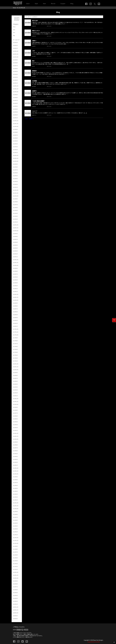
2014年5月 (15, 454)
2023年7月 (15, 135)
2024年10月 (16, 92)
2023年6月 (15, 138)
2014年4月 (15, 457)
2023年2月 (15, 150)
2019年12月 (16, 260)
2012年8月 (15, 514)
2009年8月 (15, 619)
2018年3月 (15, 320)
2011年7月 (15, 552)
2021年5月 (15, 210)
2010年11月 (16, 575)
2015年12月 (16, 399)
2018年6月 (15, 312)
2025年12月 (16, 51)
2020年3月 (15, 251)
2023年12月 (16, 121)
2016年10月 (16, 370)
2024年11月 (16, 89)
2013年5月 (15, 488)
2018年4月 (15, 318)
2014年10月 (16, 439)
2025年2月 (15, 80)
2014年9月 (15, 442)
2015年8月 (15, 410)
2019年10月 (16, 265)
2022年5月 (15, 176)
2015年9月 (15, 407)
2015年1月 (15, 430)
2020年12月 (16, 225)
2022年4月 (15, 179)
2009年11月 (16, 610)
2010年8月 (15, 584)
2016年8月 (15, 375)
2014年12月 (16, 433)
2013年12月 (16, 468)
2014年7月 (15, 448)
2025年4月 (15, 74)
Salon (28, 4)
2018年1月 (15, 326)
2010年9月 (15, 581)
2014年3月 (15, 459)
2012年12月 (16, 503)
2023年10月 (16, 126)
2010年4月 (15, 596)
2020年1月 (15, 257)
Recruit (53, 4)
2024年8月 (15, 98)
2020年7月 (15, 239)
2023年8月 (15, 132)
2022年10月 (16, 161)
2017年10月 (16, 335)
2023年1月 (15, 153)
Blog (72, 4)
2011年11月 (16, 540)
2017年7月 (15, 344)
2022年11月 (16, 158)
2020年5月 (15, 245)
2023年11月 (16, 124)
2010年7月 (15, 587)
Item (44, 4)
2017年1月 (15, 361)
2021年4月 (15, 213)
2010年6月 (15, 590)
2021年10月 (16, 196)
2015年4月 (15, 422)
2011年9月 (15, 546)
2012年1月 (15, 535)
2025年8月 (15, 63)
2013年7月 (15, 483)
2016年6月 (15, 381)
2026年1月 (15, 48)
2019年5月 (15, 280)
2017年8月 (15, 341)
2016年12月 (16, 364)
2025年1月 (15, 83)
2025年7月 (15, 66)
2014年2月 (15, 462)
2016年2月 (15, 393)
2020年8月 (15, 237)
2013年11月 (16, 471)
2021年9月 (15, 199)
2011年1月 (15, 569)
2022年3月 (15, 182)
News (14, 27)
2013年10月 (16, 474)
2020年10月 (16, 231)
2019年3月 (15, 286)
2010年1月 (15, 604)
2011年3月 (15, 564)
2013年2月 (15, 497)
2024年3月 (15, 112)
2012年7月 (15, 517)
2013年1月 (15, 500)
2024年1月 (15, 118)
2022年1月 (15, 187)
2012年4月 (15, 526)
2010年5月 (15, 593)
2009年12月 (16, 607)
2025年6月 (15, 69)
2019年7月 (15, 274)
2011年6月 (15, 555)
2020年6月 (15, 242)
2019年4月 (15, 283)
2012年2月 (15, 532)
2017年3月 (15, 355)
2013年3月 (15, 494)
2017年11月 (16, 332)
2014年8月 (15, 445)
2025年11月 (16, 54)
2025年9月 (15, 60)
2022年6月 (15, 173)
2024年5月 (15, 106)
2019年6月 (15, 277)
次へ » (32, 119)
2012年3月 (15, 529)
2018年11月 (16, 297)
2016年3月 (15, 390)
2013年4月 (15, 491)
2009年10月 (16, 613)
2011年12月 (16, 538)
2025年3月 (15, 77)
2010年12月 (16, 572)
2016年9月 (15, 373)
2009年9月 (15, 616)
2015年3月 (15, 425)
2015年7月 (15, 413)
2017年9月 (15, 338)
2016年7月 (15, 378)
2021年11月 (16, 193)
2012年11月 (16, 506)
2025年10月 (16, 57)
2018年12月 (16, 294)
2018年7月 (15, 309)
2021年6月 (15, 208)
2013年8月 (15, 480)
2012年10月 (16, 509)
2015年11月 (16, 402)
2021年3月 (15, 216)
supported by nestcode (94, 642)
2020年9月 (15, 234)
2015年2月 (15, 428)
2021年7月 (15, 205)
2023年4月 (15, 144)
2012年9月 (15, 512)
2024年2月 (15, 115)
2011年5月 (15, 558)
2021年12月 (16, 190)
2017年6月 (15, 347)
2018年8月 (15, 306)
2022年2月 (15, 184)
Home (14, 8)
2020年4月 (15, 248)
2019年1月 (15, 292)
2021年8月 (15, 202)
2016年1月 (15, 396)
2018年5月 (15, 315)
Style (36, 4)
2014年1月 (15, 465)
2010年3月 (15, 598)
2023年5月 (15, 141)
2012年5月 (15, 523)
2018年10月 (16, 300)
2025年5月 (15, 71)
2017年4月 (15, 352)
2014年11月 (16, 436)
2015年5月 (15, 419)
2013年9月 (15, 477)
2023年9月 (15, 129)
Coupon (63, 4)
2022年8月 (15, 167)
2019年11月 (16, 263)
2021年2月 (15, 219)
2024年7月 (15, 100)
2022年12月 (16, 155)
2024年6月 (15, 103)
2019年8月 (15, 271)
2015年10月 (16, 404)
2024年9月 (15, 95)
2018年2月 (15, 323)
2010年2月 (15, 601)
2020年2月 (15, 254)
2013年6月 (15, 485)
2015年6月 (15, 416)
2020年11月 (16, 228)
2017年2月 (15, 358)
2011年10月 (16, 543)
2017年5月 (15, 349)
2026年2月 (15, 45)
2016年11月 (16, 367)
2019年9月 (15, 268)
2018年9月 (15, 303)
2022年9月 (15, 164)
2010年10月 (16, 578)
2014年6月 (15, 451)
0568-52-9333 (22, 630)
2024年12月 (16, 86)
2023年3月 (15, 147)
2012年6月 (15, 520)
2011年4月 (15, 561)
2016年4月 (15, 387)
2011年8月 (15, 549)
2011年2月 (15, 567)
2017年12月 (16, 329)
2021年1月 (15, 222)
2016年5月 (15, 384)
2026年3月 (15, 43)
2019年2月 (15, 289)
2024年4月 (15, 109)
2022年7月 (15, 170)
